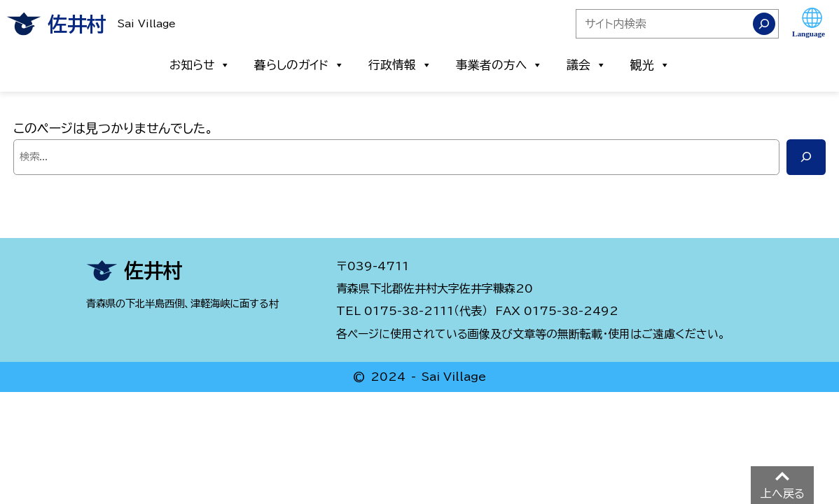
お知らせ (200, 65)
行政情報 (400, 65)
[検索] (764, 24)
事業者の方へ (499, 65)
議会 (587, 65)
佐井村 (77, 24)
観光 (650, 65)
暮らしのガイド (299, 65)
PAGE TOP (770, 488)
